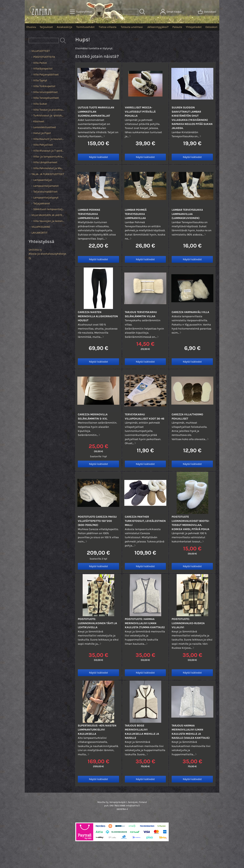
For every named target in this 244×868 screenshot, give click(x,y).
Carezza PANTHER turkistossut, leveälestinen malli (145, 521)
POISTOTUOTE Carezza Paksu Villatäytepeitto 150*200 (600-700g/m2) (97, 521)
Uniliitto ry (35, 250)
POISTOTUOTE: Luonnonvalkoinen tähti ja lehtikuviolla (97, 623)
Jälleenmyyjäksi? (158, 27)
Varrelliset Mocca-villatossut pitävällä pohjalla (140, 112)
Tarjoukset (46, 27)
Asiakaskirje (65, 27)
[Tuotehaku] (123, 12)
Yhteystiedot (194, 27)
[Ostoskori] (207, 12)
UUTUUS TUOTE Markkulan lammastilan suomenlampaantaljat (96, 112)
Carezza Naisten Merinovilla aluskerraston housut (98, 316)
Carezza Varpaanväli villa (190, 312)
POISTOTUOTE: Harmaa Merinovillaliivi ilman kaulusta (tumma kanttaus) (145, 623)
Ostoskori (211, 27)
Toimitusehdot (85, 27)
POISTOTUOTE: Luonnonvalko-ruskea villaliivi (188, 623)
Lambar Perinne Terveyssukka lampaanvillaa (89, 214)
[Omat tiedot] (171, 12)
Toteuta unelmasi (132, 27)
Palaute (177, 27)
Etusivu (31, 27)
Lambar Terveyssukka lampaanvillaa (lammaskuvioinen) (187, 214)
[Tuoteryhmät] (81, 12)
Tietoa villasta (108, 27)
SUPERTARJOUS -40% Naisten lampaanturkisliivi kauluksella (97, 730)
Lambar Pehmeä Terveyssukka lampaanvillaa (136, 214)
